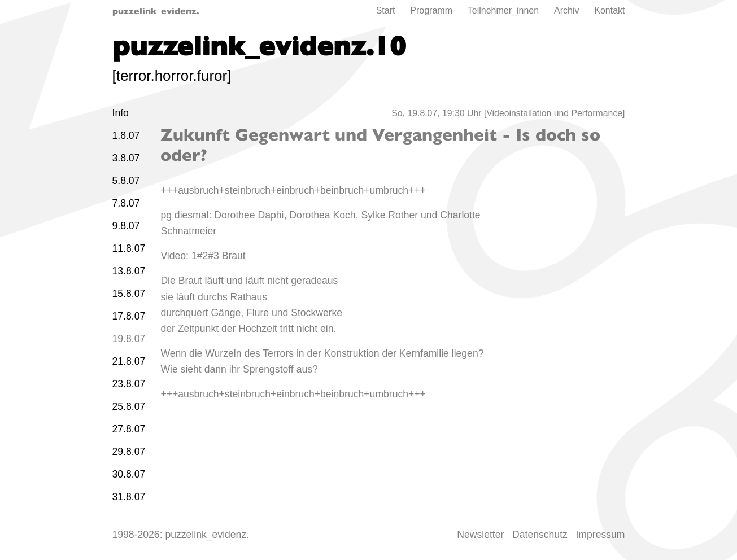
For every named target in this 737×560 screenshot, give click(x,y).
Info (121, 113)
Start (386, 10)
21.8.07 (129, 361)
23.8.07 (129, 384)
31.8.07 (129, 497)
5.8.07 (126, 181)
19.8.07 (129, 339)
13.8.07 (129, 271)
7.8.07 (126, 203)
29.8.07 (129, 452)
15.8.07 (129, 294)
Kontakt (609, 10)
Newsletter (480, 535)
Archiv (566, 10)
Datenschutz (540, 535)
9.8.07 (126, 226)
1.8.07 (126, 135)
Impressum (600, 535)
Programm (431, 10)
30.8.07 (129, 474)
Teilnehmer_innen (503, 10)
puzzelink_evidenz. (156, 11)
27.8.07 (129, 429)
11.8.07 (129, 248)
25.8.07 (129, 406)
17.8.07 (129, 316)
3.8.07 (126, 158)
